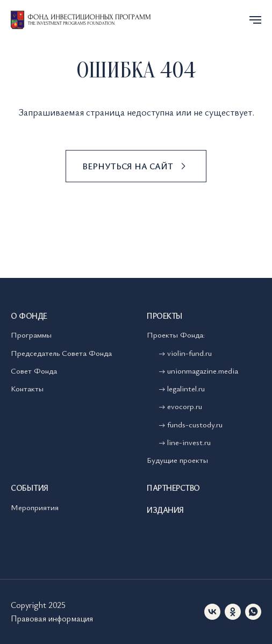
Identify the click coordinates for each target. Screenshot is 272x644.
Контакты (27, 388)
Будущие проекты (177, 460)
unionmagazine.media (203, 370)
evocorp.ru (185, 406)
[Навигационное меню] (255, 20)
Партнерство (173, 488)
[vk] (212, 612)
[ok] (233, 612)
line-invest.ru (189, 442)
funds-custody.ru (195, 424)
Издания (165, 510)
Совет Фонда (34, 370)
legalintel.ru (187, 388)
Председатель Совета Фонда (61, 353)
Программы (31, 334)
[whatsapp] (253, 612)
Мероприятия (35, 507)
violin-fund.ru (189, 353)
